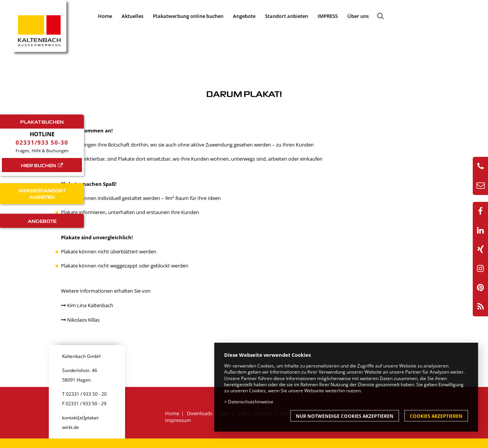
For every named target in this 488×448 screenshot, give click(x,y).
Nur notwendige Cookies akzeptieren (345, 416)
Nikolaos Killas (80, 320)
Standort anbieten (287, 16)
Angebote (244, 16)
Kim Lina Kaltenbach (87, 305)
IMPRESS (328, 16)
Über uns (358, 16)
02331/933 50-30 (42, 142)
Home (105, 16)
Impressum (178, 420)
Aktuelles (132, 16)
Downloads (200, 413)
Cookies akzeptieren (436, 416)
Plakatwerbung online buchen (188, 16)
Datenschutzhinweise (251, 401)
